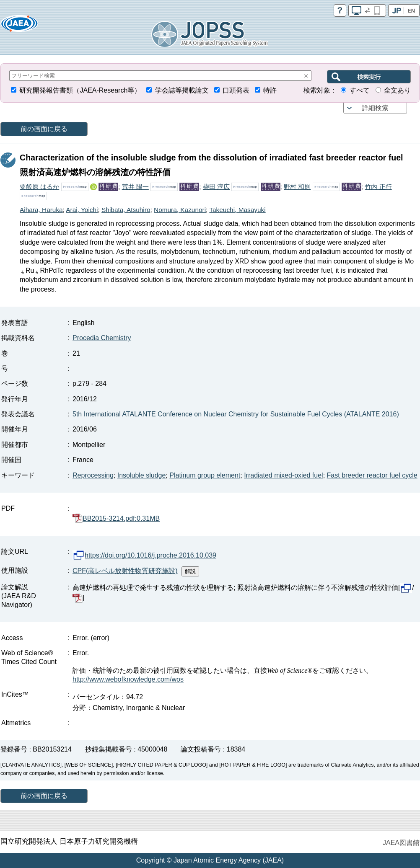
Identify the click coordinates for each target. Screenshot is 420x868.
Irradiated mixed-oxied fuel (284, 475)
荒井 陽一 (135, 187)
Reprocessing (93, 475)
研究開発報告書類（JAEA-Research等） (80, 90)
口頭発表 (236, 90)
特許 (270, 90)
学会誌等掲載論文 (182, 90)
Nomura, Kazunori (180, 210)
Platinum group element (205, 475)
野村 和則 (297, 187)
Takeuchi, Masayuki (237, 210)
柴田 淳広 (216, 187)
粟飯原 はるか (39, 187)
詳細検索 (375, 108)
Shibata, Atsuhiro (126, 210)
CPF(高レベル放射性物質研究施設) (125, 571)
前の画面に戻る (44, 129)
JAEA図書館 (401, 843)
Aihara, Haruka (41, 210)
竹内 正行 (378, 187)
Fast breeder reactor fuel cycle (372, 475)
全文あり (397, 90)
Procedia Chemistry (102, 338)
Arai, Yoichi (82, 210)
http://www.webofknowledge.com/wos (128, 679)
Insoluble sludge (142, 475)
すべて (360, 90)
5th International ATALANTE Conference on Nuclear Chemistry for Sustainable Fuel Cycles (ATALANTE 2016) (236, 414)
